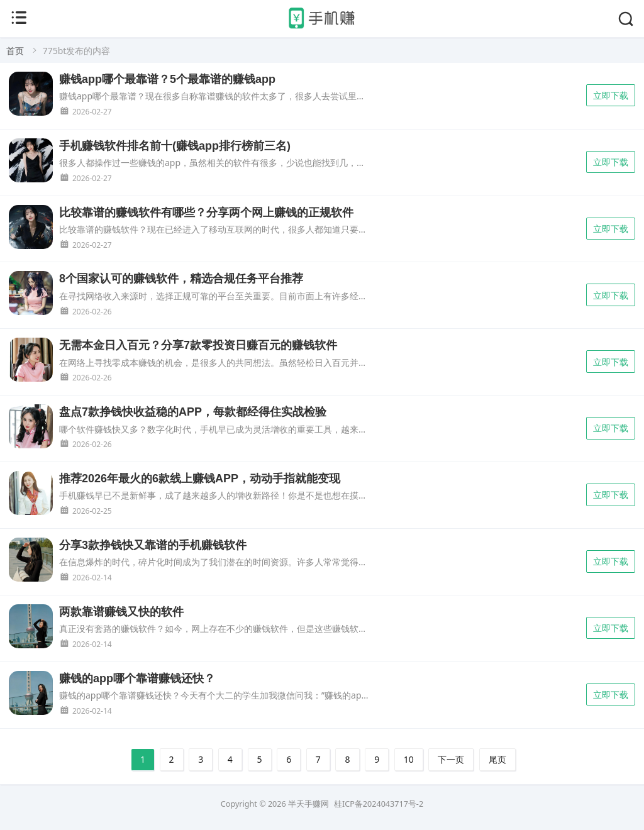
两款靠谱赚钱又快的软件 (121, 612)
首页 (15, 51)
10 (409, 759)
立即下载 (611, 95)
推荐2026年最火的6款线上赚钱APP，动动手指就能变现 (200, 479)
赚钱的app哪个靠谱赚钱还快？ (137, 678)
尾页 (497, 759)
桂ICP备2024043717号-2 (379, 804)
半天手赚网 (308, 804)
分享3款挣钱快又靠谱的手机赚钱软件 (153, 545)
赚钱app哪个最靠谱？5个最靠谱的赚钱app (167, 79)
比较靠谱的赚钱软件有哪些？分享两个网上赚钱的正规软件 (206, 213)
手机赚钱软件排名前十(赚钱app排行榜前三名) (175, 146)
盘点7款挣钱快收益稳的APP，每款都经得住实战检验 (193, 412)
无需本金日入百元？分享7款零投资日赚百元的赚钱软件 (198, 345)
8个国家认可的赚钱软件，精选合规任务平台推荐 (181, 279)
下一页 (451, 759)
